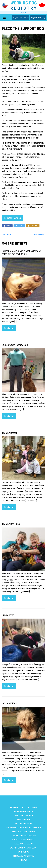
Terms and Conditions (23, 856)
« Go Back (7, 235)
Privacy (24, 860)
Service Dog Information (24, 832)
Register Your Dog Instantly (23, 807)
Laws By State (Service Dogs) (24, 848)
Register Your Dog (38, 18)
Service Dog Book (24, 820)
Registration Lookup (21, 18)
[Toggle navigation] (5, 18)
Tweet (19, 226)
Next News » (39, 235)
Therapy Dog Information (24, 836)
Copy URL (33, 226)
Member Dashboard (24, 816)
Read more (9, 328)
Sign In (24, 13)
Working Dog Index (23, 824)
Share (7, 226)
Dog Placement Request (24, 840)
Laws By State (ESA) (23, 844)
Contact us (23, 852)
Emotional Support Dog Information (24, 828)
